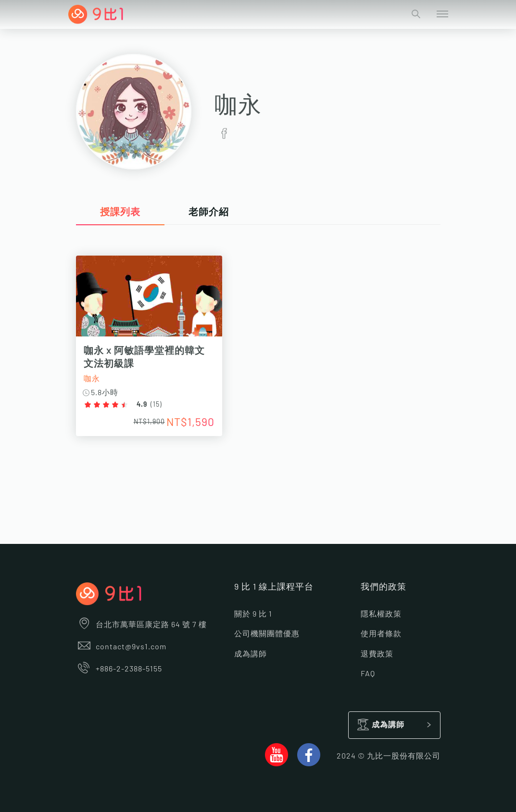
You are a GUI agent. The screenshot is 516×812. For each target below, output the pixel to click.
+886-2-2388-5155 (119, 669)
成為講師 (251, 654)
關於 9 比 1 (253, 614)
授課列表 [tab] (120, 212)
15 (156, 405)
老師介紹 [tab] (209, 212)
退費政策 (377, 654)
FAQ (368, 674)
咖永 (92, 379)
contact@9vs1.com (121, 647)
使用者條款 (381, 634)
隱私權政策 (381, 614)
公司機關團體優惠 (267, 634)
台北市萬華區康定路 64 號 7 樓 (142, 625)
